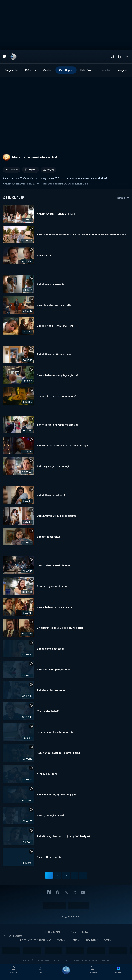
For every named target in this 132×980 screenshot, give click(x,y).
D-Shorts (31, 70)
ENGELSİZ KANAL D (52, 932)
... (74, 875)
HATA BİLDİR (91, 940)
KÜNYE (86, 932)
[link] (13, 57)
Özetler (47, 70)
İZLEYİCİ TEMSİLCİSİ (13, 936)
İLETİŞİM (75, 940)
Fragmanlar (12, 70)
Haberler (105, 70)
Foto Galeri (87, 70)
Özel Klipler (66, 70)
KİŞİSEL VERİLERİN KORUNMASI (36, 940)
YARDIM (61, 940)
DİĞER (107, 940)
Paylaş (49, 170)
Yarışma (122, 70)
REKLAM (72, 932)
